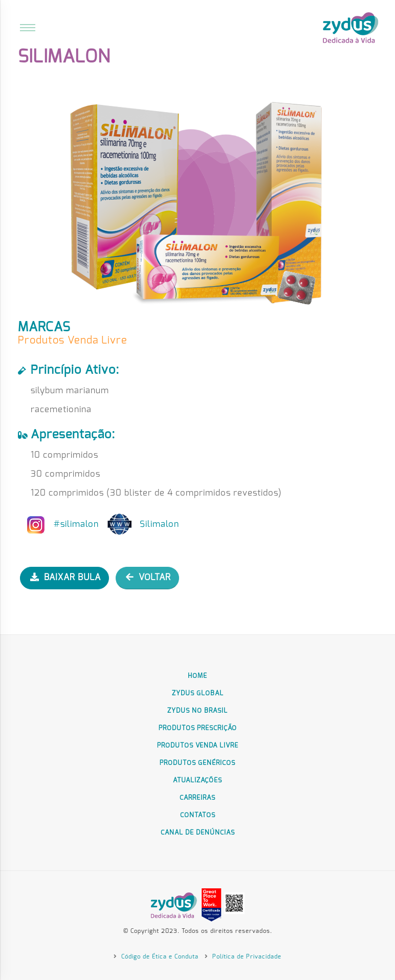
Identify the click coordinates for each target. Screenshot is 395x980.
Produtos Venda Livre (198, 746)
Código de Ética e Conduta (159, 957)
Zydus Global (198, 694)
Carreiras (198, 798)
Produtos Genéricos (198, 763)
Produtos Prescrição (198, 728)
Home (198, 676)
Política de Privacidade (246, 957)
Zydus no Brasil (198, 711)
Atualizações (198, 781)
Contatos (198, 815)
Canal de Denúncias (198, 833)
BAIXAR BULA (65, 577)
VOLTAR (148, 577)
